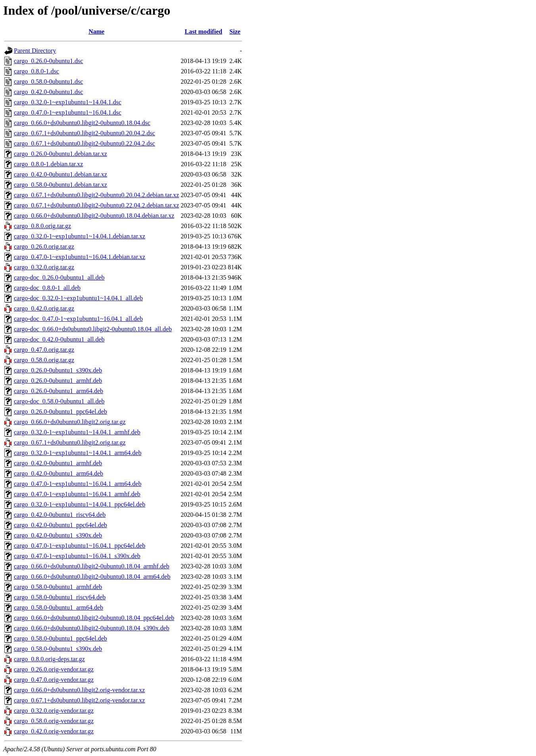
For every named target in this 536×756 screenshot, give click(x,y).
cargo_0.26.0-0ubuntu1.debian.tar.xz (61, 154)
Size (235, 32)
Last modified (203, 32)
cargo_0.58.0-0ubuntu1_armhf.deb (58, 587)
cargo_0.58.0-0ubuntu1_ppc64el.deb (61, 638)
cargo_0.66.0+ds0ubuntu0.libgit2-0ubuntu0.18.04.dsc (82, 123)
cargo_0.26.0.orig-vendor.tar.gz (54, 669)
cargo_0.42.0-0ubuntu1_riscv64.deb (60, 515)
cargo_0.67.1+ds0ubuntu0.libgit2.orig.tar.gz (70, 442)
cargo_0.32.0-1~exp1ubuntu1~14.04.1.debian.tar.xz (80, 236)
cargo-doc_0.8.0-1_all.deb (47, 288)
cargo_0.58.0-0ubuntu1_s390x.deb (58, 649)
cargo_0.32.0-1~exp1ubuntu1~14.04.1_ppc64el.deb (80, 504)
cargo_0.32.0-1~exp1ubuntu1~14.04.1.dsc (68, 102)
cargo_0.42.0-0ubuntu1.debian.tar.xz (61, 174)
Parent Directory (35, 51)
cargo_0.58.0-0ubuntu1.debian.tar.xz (61, 185)
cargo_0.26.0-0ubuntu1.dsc (48, 61)
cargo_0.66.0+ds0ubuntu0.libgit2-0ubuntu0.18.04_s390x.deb (92, 628)
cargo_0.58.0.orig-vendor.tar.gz (54, 721)
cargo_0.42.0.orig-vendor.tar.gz (54, 731)
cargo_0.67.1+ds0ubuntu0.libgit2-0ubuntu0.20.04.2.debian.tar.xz (96, 195)
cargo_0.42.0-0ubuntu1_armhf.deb (58, 463)
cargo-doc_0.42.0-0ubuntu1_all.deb (59, 339)
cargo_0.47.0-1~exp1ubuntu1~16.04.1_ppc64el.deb (80, 546)
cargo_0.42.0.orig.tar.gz (44, 308)
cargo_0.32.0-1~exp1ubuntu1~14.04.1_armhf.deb (77, 432)
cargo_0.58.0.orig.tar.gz (44, 360)
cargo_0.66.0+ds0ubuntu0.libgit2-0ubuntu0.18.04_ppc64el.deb (94, 618)
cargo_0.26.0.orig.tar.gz (44, 247)
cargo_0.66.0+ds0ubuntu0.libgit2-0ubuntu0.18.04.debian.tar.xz (94, 216)
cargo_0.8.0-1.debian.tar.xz (48, 164)
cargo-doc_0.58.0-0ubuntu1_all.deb (59, 401)
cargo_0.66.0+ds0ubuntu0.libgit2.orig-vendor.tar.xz (79, 690)
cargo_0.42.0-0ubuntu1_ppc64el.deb (61, 525)
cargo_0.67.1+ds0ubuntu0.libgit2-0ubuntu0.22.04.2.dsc (85, 143)
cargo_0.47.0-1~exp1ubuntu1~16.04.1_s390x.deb (77, 556)
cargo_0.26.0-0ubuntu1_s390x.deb (58, 370)
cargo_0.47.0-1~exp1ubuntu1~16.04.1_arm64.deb (78, 484)
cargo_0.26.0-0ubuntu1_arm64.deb (59, 391)
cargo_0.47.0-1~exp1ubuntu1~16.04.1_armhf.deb (77, 494)
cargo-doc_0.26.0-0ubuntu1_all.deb (59, 277)
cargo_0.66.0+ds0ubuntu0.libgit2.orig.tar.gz (70, 422)
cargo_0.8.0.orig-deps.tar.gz (49, 659)
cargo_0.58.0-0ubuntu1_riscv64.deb (60, 597)
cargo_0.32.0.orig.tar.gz (44, 267)
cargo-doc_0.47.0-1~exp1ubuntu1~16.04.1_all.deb (78, 319)
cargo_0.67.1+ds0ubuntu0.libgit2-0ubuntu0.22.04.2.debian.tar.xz (96, 205)
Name (96, 32)
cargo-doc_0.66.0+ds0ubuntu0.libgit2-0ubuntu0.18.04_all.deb (93, 329)
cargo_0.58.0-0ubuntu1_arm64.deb (59, 607)
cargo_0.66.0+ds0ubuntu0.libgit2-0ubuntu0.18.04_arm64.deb (92, 577)
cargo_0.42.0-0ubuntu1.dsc (48, 92)
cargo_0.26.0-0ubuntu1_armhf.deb (58, 381)
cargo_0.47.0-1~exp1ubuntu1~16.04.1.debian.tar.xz (80, 257)
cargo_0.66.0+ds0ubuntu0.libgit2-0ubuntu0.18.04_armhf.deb (92, 566)
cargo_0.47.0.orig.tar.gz (44, 350)
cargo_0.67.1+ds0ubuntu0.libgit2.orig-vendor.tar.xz (79, 700)
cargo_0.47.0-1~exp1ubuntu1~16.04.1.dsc (68, 112)
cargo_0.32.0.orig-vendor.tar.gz (54, 711)
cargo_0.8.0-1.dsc (37, 71)
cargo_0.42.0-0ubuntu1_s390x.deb (58, 535)
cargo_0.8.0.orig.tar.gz (42, 226)
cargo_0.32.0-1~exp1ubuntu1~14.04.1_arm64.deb (78, 453)
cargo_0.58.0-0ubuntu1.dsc (48, 82)
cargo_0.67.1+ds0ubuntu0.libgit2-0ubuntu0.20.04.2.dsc (85, 133)
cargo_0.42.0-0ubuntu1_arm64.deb (59, 473)
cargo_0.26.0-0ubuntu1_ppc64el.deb (61, 412)
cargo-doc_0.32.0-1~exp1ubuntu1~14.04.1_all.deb (78, 298)
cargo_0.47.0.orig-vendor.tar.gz (54, 680)
